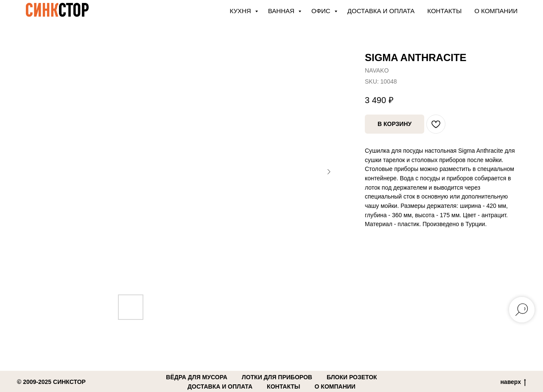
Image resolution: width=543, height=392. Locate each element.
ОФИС (322, 11)
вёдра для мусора (197, 377)
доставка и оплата (220, 386)
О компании (496, 11)
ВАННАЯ (282, 11)
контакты (283, 386)
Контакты (444, 11)
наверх (513, 382)
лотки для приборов (277, 377)
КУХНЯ (241, 11)
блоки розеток (352, 377)
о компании (335, 386)
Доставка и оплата (381, 11)
